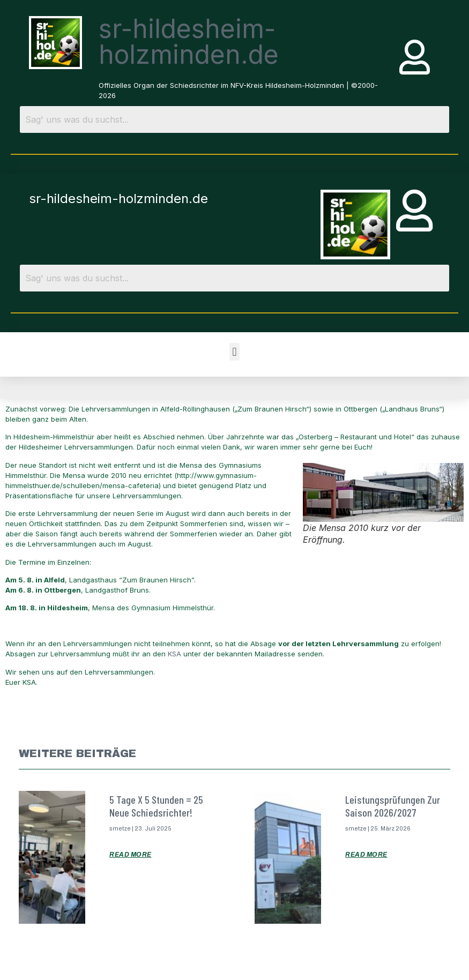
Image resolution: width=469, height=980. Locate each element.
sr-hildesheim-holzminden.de (189, 42)
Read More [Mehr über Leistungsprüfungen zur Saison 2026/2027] (366, 855)
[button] (234, 352)
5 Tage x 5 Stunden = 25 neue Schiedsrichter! (156, 806)
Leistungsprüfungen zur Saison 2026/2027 (393, 806)
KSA (176, 654)
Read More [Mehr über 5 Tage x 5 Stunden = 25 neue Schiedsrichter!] (131, 855)
